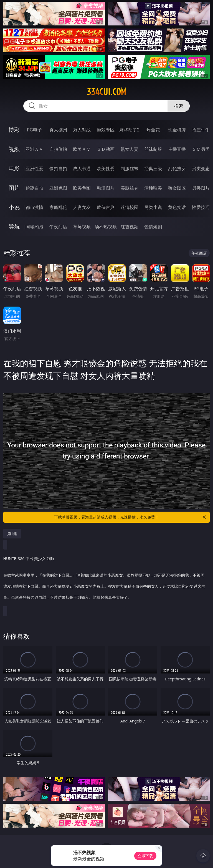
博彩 (14, 130)
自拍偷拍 (58, 149)
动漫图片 (106, 188)
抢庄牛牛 (201, 130)
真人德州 (58, 130)
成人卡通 (82, 169)
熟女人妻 (130, 149)
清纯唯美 (153, 188)
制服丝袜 (130, 169)
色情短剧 (153, 227)
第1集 (12, 534)
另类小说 (153, 207)
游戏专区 (106, 130)
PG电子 (34, 130)
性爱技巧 (201, 207)
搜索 (179, 106)
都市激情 (34, 207)
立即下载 (145, 856)
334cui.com (106, 92)
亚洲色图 (58, 188)
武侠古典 (106, 207)
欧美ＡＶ (82, 149)
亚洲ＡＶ (34, 149)
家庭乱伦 (58, 207)
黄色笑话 (177, 207)
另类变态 (201, 169)
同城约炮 (34, 227)
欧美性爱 (106, 169)
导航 (14, 226)
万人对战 (82, 130)
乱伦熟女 (177, 169)
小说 (14, 207)
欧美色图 (82, 188)
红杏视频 (130, 227)
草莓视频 (82, 227)
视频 (14, 149)
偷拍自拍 (58, 169)
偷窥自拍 (34, 188)
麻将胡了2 (129, 130)
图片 (14, 188)
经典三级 (153, 169)
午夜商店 (58, 227)
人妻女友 (82, 207)
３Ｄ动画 (106, 149)
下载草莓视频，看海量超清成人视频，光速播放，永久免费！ (130, 517)
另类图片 (201, 188)
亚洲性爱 (34, 169)
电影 (14, 168)
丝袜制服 (153, 149)
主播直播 (177, 149)
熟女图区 (177, 188)
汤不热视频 (106, 227)
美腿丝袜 (130, 188)
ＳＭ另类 (201, 149)
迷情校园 (130, 207)
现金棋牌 (177, 130)
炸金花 (153, 130)
